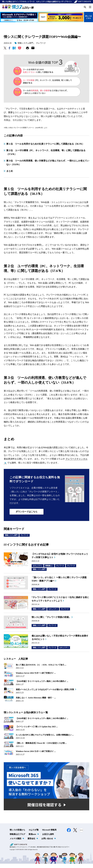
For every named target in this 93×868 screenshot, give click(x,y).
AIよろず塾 (34, 834)
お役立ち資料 (48, 839)
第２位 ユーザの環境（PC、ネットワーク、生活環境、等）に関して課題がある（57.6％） (46, 157)
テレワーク (41, 47)
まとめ (10, 175)
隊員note (32, 839)
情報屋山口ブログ (17, 839)
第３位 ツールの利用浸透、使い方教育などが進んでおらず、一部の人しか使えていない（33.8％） (48, 167)
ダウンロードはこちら (27, 516)
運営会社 (31, 843)
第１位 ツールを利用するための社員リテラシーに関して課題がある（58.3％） (45, 148)
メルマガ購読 (15, 843)
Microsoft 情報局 (49, 834)
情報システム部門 (25, 47)
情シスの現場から (17, 834)
